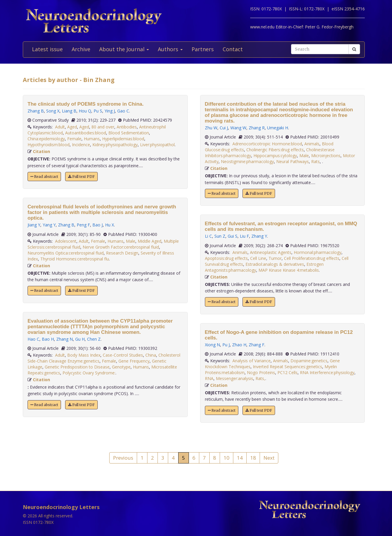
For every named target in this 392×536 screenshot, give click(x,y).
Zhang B (36, 111)
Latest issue (47, 49)
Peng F (83, 225)
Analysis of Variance (252, 361)
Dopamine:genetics (309, 361)
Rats (315, 161)
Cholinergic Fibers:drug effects (275, 150)
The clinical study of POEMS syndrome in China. (86, 104)
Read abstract (44, 177)
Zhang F (257, 345)
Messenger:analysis (234, 378)
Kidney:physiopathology (115, 145)
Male (131, 241)
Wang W (238, 128)
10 (226, 458)
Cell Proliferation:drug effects (312, 258)
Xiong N (212, 345)
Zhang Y (259, 236)
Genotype (121, 367)
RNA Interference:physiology (327, 372)
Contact (233, 49)
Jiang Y (34, 225)
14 (240, 458)
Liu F (244, 236)
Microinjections (326, 156)
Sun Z (220, 236)
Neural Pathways (293, 161)
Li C (208, 236)
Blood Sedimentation (129, 133)
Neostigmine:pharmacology (247, 161)
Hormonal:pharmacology (318, 252)
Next (269, 458)
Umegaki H (278, 128)
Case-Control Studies (123, 355)
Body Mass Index (84, 355)
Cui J (224, 128)
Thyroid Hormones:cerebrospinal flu (75, 259)
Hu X (110, 225)
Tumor (275, 258)
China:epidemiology (46, 139)
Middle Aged (150, 241)
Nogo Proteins (261, 372)
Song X (53, 111)
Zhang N (65, 339)
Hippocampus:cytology (275, 156)
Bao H (48, 339)
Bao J (98, 225)
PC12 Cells (287, 372)
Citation (41, 151)
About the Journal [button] (124, 49)
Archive (81, 49)
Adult (60, 127)
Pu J (226, 345)
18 (253, 458)
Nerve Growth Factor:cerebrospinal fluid (121, 247)
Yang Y (49, 225)
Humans (92, 139)
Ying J (110, 111)
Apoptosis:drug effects (226, 258)
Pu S (98, 111)
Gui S (233, 236)
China (151, 355)
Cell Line (258, 258)
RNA (209, 378)
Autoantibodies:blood (86, 133)
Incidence (81, 145)
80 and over (103, 127)
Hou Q (85, 111)
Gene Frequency (134, 361)
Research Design (122, 253)
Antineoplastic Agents (271, 252)
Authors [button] (170, 49)
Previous (123, 458)
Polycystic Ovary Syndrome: (89, 373)
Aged (72, 127)
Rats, (260, 378)
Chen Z (94, 339)
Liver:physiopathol (157, 145)
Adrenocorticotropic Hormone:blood (267, 144)
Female (74, 139)
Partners (203, 49)
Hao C (33, 339)
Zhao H (239, 345)
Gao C (123, 111)
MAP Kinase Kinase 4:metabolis (289, 270)
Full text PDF (81, 177)
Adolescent (66, 241)
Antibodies (127, 127)
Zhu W (211, 128)
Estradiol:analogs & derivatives (275, 264)
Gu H (80, 339)
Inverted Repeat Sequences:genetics (287, 367)
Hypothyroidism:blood (49, 145)
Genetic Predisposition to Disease (77, 367)
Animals (312, 144)
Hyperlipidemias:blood (123, 139)
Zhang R (257, 128)
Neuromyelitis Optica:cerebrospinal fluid (66, 253)
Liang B (69, 111)
